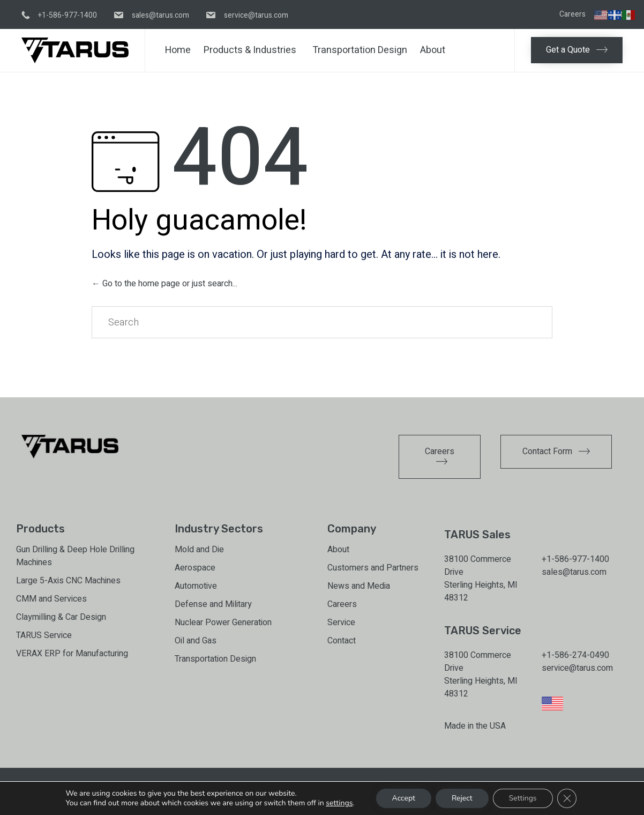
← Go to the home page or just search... (164, 284)
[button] (577, 50)
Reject (462, 798)
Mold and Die (199, 550)
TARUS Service (44, 635)
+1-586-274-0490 (575, 655)
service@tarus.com (577, 668)
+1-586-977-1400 (575, 559)
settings (339, 803)
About (338, 550)
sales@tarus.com (574, 572)
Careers (572, 14)
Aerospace (195, 568)
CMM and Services (51, 599)
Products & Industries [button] (250, 50)
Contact (342, 641)
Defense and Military (213, 604)
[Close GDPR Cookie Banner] (567, 798)
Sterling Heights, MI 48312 (481, 591)
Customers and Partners (373, 568)
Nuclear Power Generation (223, 623)
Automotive (196, 586)
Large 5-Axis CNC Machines (68, 581)
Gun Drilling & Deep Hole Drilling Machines (75, 556)
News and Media (359, 586)
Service (341, 623)
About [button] (433, 50)
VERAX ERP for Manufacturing (72, 654)
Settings (523, 798)
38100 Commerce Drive (478, 566)
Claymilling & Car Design (61, 617)
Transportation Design (360, 50)
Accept (404, 798)
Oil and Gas (196, 641)
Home (178, 50)
